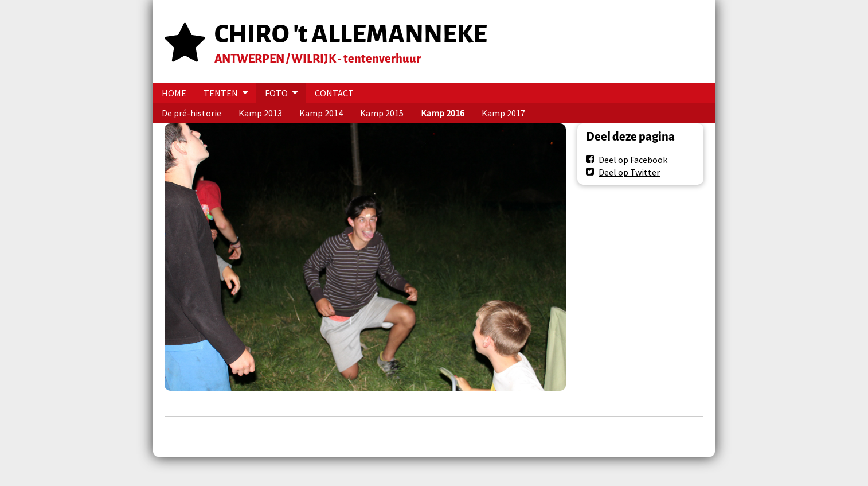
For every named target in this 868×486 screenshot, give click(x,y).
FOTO (276, 93)
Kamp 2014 (321, 113)
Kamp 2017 (503, 113)
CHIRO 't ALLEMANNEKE (351, 34)
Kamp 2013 (260, 113)
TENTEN (221, 93)
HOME (174, 93)
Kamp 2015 (382, 113)
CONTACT (334, 93)
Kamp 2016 (443, 113)
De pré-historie (191, 113)
